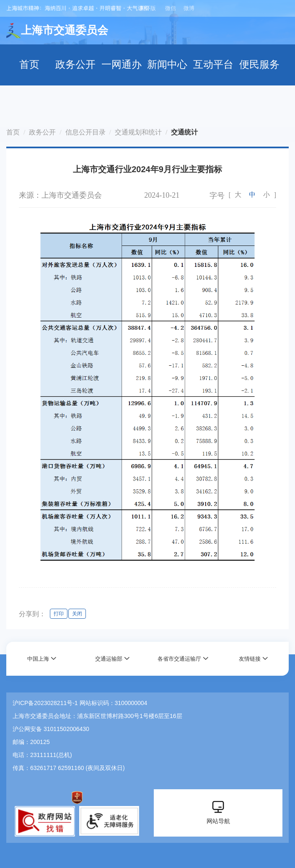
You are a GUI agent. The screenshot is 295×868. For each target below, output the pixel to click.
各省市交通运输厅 (179, 659)
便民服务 (259, 65)
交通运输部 (109, 659)
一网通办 (122, 65)
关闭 (77, 614)
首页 (29, 65)
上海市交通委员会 (57, 31)
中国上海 (38, 659)
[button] (42, 659)
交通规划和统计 (138, 132)
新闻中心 (167, 65)
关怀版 (148, 8)
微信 (171, 8)
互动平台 (213, 65)
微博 (189, 8)
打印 (59, 614)
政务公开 (75, 65)
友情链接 (250, 659)
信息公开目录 (85, 132)
